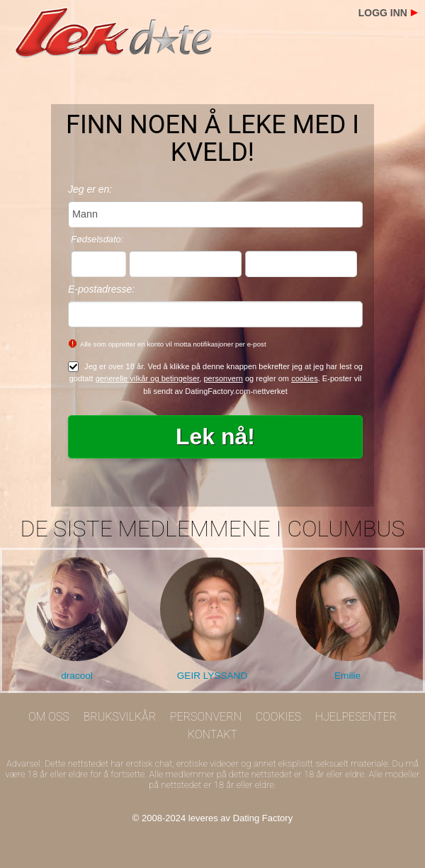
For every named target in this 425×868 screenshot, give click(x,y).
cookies (305, 378)
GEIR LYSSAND (212, 676)
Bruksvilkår (120, 717)
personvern (223, 378)
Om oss (49, 717)
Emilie (347, 676)
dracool (77, 676)
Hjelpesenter (356, 717)
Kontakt (212, 734)
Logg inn (383, 13)
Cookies (279, 717)
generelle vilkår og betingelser (148, 378)
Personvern (206, 717)
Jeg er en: (90, 189)
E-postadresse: (101, 289)
